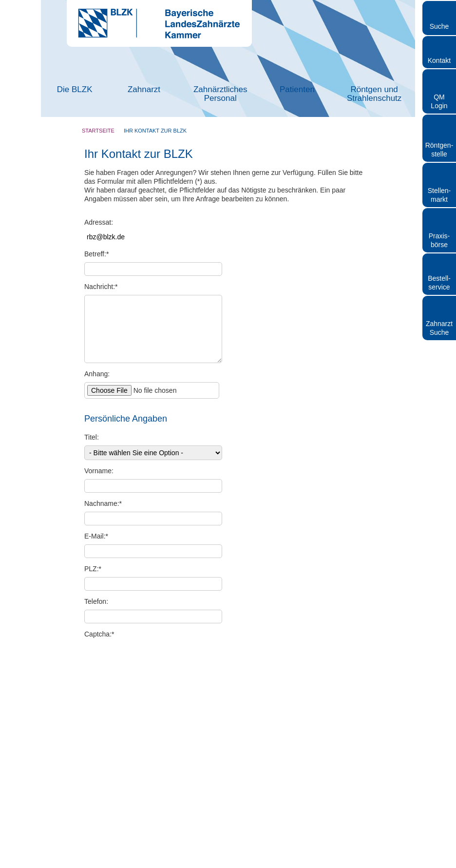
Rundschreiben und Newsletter (187, 864)
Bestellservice (439, 283)
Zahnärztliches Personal (220, 94)
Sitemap (342, 864)
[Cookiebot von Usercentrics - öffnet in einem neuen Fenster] (397, 327)
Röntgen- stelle (439, 150)
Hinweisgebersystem (298, 864)
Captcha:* (99, 634)
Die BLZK (75, 89)
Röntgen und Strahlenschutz (374, 94)
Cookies (369, 864)
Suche (439, 26)
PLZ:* (93, 569)
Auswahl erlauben (228, 535)
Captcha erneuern (183, 658)
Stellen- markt (439, 195)
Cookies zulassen (371, 535)
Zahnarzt (144, 89)
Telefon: (96, 601)
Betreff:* (96, 254)
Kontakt (439, 60)
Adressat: (99, 222)
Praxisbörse (439, 240)
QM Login (439, 101)
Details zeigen (395, 506)
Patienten (297, 89)
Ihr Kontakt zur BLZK (155, 131)
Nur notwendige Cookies (86, 535)
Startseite (98, 131)
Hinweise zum (125, 692)
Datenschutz (148, 692)
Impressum (126, 864)
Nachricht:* (101, 287)
